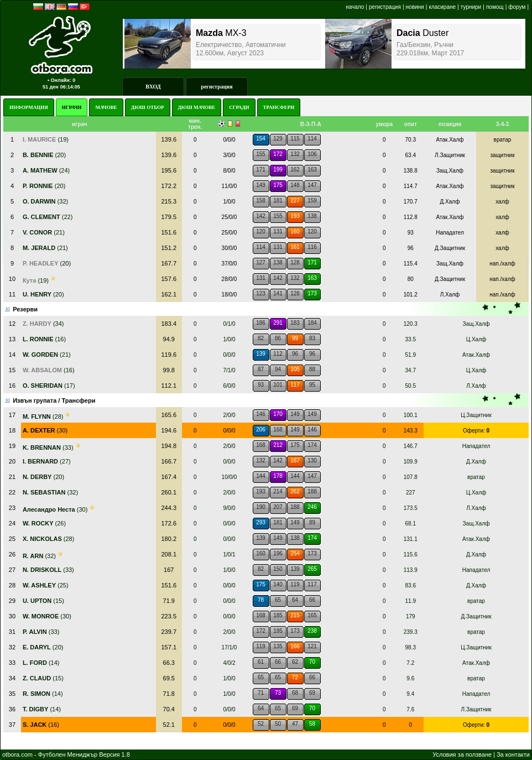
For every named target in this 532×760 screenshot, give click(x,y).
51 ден (51, 87)
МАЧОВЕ (106, 107)
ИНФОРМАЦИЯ (29, 107)
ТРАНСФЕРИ (279, 107)
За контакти (513, 754)
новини (415, 7)
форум (517, 7)
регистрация (385, 7)
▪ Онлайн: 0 (61, 80)
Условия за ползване (462, 754)
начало (355, 7)
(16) (41, 725)
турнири (471, 7)
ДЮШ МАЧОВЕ (197, 107)
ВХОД (153, 87)
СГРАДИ (239, 107)
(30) (45, 430)
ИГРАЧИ (72, 107)
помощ (495, 7)
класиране (442, 7)
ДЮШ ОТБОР (148, 107)
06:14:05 (70, 87)
